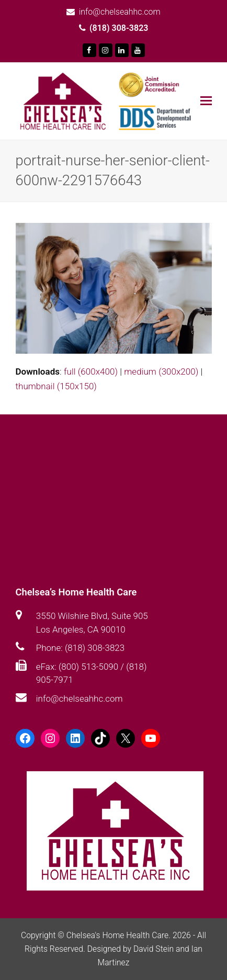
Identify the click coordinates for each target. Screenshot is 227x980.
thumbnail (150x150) (56, 386)
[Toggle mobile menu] (206, 101)
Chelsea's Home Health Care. (118, 935)
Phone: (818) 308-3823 (80, 648)
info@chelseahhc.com (80, 699)
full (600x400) (91, 371)
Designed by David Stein (132, 949)
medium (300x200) (161, 371)
